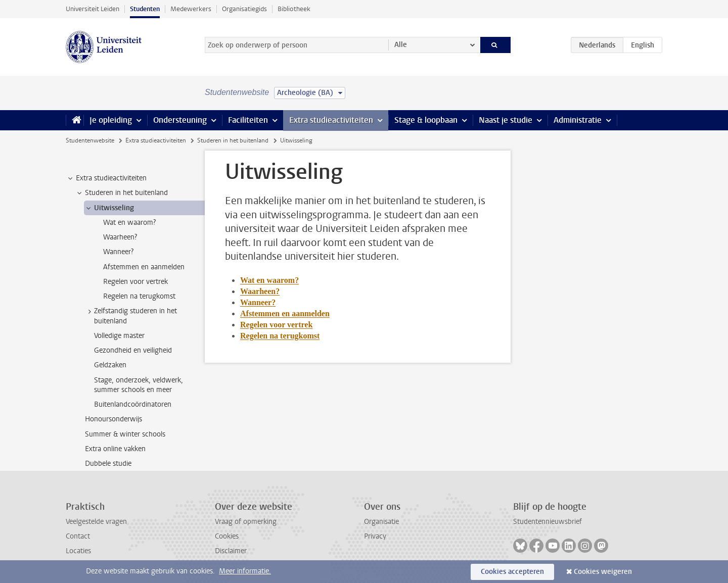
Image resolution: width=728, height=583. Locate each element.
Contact (78, 536)
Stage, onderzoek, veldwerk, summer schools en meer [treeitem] (139, 385)
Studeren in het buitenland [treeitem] (122, 193)
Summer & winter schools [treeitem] (125, 434)
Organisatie (381, 522)
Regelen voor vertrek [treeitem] (135, 282)
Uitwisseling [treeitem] (109, 208)
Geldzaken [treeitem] (110, 365)
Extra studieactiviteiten (331, 120)
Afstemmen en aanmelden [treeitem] (144, 267)
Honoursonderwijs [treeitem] (113, 419)
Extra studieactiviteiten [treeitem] (106, 178)
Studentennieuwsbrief (548, 522)
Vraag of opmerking (246, 522)
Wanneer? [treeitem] (118, 252)
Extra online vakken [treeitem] (115, 449)
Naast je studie (506, 120)
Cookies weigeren (603, 572)
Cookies (227, 536)
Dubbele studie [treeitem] (108, 464)
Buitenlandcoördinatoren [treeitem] (133, 404)
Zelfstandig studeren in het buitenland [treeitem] (131, 316)
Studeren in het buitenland (233, 140)
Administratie (578, 120)
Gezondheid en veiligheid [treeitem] (133, 350)
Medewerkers (191, 9)
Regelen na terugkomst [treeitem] (139, 296)
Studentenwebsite (90, 140)
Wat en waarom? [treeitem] (129, 223)
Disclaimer (231, 551)
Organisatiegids (244, 9)
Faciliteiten (248, 120)
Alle (401, 45)
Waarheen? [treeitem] (120, 237)
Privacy (375, 536)
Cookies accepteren (512, 572)
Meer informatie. (245, 571)
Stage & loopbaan (426, 120)
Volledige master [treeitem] (119, 336)
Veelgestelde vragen (96, 522)
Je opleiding (111, 120)
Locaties (78, 551)
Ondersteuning (180, 120)
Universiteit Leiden (93, 9)
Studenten (145, 9)
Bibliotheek (294, 9)
